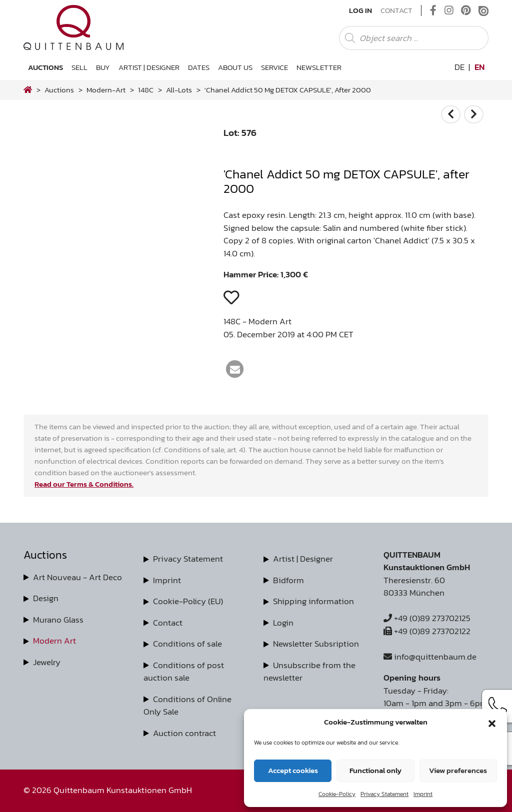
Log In (360, 10)
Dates (199, 67)
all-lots (179, 90)
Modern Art (54, 641)
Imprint (423, 794)
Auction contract (184, 733)
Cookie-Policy (337, 794)
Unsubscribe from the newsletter (309, 672)
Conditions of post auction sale (184, 672)
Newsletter (319, 67)
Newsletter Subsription (316, 644)
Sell (79, 67)
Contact (396, 10)
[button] (492, 722)
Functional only (375, 770)
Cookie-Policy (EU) (188, 601)
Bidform (288, 580)
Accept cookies (293, 770)
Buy (103, 67)
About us (235, 67)
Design (46, 598)
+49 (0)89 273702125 (427, 618)
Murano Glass (58, 620)
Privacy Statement (384, 794)
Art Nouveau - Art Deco (77, 577)
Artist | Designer (149, 67)
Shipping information (313, 601)
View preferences (458, 770)
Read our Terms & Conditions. (84, 484)
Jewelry (47, 662)
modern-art (106, 90)
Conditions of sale (187, 644)
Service (274, 67)
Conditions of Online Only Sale (187, 706)
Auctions (45, 67)
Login (283, 623)
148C (146, 90)
